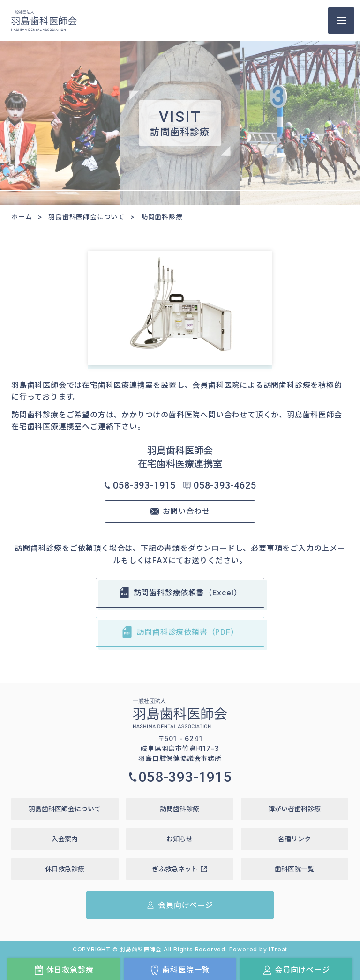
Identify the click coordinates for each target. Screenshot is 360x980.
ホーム (22, 217)
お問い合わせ (180, 511)
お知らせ (180, 839)
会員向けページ (296, 970)
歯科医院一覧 (180, 970)
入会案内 (65, 839)
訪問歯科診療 (180, 809)
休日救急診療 (64, 970)
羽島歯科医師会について (86, 217)
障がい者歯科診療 (294, 809)
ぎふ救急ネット (180, 869)
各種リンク (294, 839)
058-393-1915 (140, 485)
